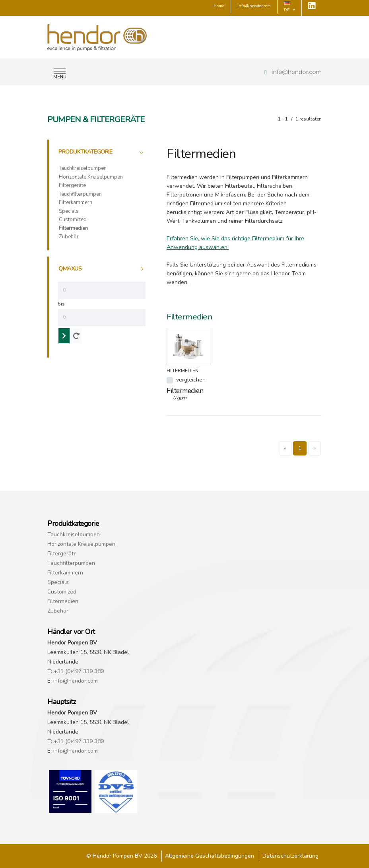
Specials (69, 211)
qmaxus (70, 269)
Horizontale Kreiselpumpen (91, 177)
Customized (73, 220)
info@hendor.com (297, 72)
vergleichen (191, 380)
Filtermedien (73, 228)
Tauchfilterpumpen (80, 194)
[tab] (102, 152)
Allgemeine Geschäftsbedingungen (210, 856)
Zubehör (69, 237)
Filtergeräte (72, 185)
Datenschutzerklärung (290, 856)
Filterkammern (76, 202)
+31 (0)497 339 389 (79, 671)
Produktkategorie (85, 152)
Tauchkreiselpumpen (83, 168)
